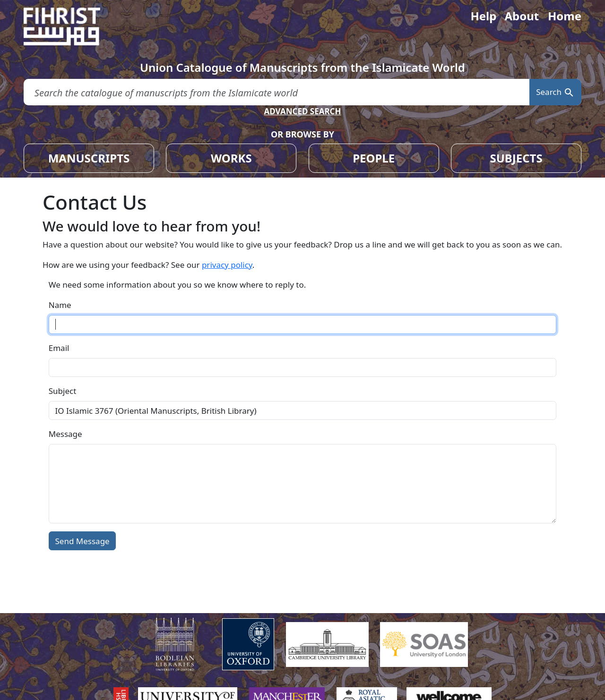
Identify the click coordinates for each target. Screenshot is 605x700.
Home (565, 16)
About (522, 16)
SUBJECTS (516, 158)
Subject (63, 391)
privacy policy (227, 265)
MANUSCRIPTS (89, 158)
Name (60, 305)
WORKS (231, 158)
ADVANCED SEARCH (302, 111)
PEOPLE (374, 158)
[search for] (277, 92)
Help (483, 16)
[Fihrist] (71, 26)
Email (59, 348)
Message (65, 434)
